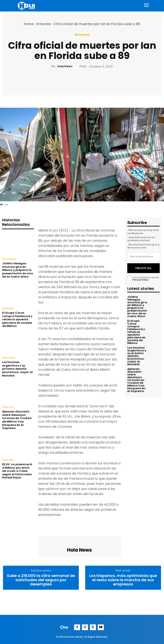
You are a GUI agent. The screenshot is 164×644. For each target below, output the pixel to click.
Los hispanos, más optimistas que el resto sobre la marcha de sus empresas (123, 580)
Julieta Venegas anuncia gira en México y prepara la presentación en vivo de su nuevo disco (18, 270)
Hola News (65, 66)
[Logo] (27, 6)
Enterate (43, 24)
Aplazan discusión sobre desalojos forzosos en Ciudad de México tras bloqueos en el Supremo (17, 419)
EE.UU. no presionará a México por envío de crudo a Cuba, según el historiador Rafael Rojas (17, 470)
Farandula (9, 259)
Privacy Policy (140, 278)
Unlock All (143, 267)
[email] (143, 256)
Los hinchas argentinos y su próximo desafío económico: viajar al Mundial (17, 368)
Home (29, 24)
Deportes (8, 358)
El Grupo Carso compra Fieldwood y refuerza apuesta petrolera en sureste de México (17, 319)
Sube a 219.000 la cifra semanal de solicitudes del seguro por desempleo (41, 580)
